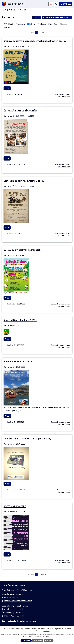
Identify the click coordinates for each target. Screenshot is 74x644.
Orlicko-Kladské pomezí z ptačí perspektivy (27, 439)
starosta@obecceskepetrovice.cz (18, 601)
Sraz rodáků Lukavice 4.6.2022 (20, 320)
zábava (7, 28)
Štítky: (4, 24)
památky (54, 24)
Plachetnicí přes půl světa (18, 362)
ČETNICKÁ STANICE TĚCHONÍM (20, 111)
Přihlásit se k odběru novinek (57, 17)
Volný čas (13, 10)
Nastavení (49, 641)
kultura (32, 24)
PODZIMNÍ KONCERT (15, 506)
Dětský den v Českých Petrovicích (22, 250)
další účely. (47, 631)
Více (7, 88)
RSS (37, 17)
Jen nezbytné (38, 641)
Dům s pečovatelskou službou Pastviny (19, 621)
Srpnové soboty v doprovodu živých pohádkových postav (35, 41)
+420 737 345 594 (11, 597)
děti (12, 24)
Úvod (4, 10)
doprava (21, 24)
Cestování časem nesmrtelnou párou (24, 181)
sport (64, 24)
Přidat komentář (64, 97)
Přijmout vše (26, 641)
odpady (43, 24)
